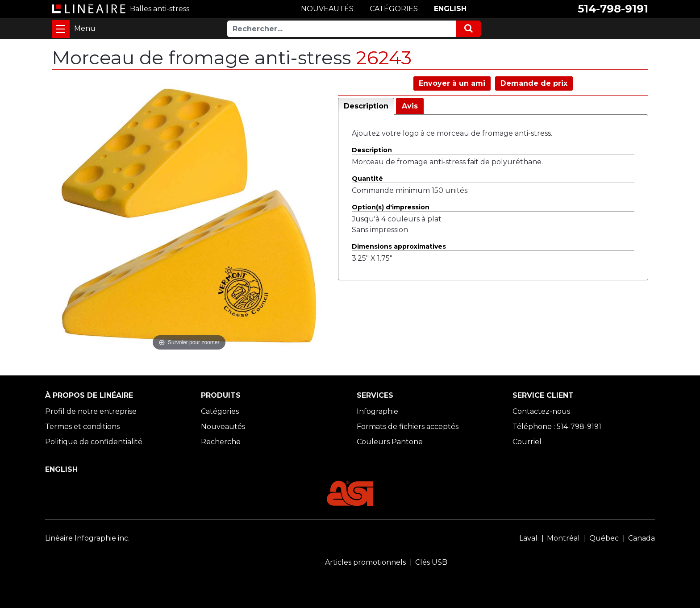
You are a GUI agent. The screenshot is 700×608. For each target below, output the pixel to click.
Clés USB (431, 562)
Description (366, 106)
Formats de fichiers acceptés (408, 427)
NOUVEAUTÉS (327, 9)
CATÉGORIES (394, 9)
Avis (410, 106)
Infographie (377, 411)
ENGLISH (450, 9)
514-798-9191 (613, 9)
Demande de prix (534, 83)
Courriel (527, 442)
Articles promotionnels (365, 562)
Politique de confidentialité (94, 442)
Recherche (221, 442)
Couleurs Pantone (390, 442)
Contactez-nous (541, 411)
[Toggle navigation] (61, 29)
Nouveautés (223, 427)
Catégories (220, 411)
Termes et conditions (82, 427)
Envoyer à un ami (452, 83)
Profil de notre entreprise (91, 411)
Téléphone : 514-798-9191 (557, 427)
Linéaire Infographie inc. (87, 538)
